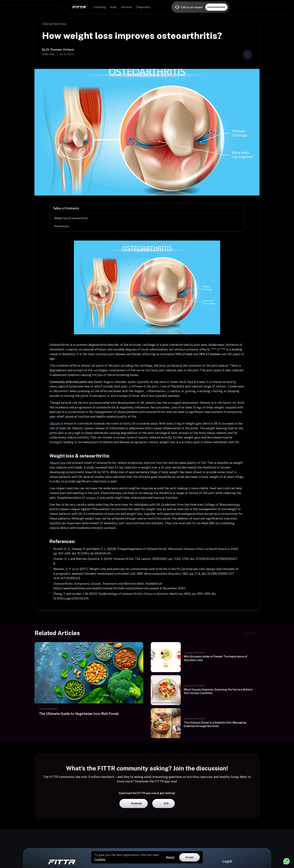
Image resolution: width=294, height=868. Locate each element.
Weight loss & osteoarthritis (71, 218)
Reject (170, 857)
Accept (189, 857)
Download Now (216, 7)
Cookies (100, 859)
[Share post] (247, 55)
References (61, 226)
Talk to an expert (192, 7)
